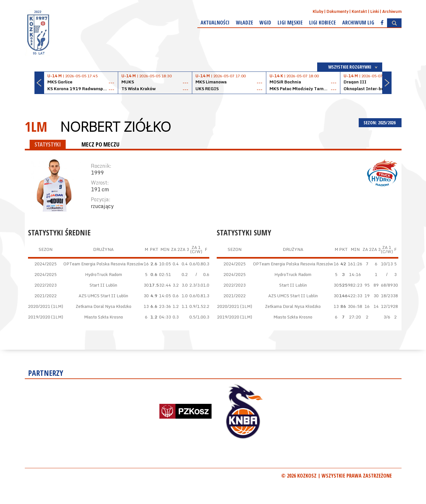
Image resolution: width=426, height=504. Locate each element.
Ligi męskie (290, 23)
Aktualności (215, 23)
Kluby (318, 11)
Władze (245, 23)
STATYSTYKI (48, 144)
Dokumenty (337, 11)
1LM (36, 126)
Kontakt (359, 11)
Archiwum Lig (358, 23)
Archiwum (392, 11)
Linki (375, 11)
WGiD (265, 23)
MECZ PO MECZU (100, 144)
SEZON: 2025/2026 (380, 123)
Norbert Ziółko (116, 127)
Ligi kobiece (322, 23)
